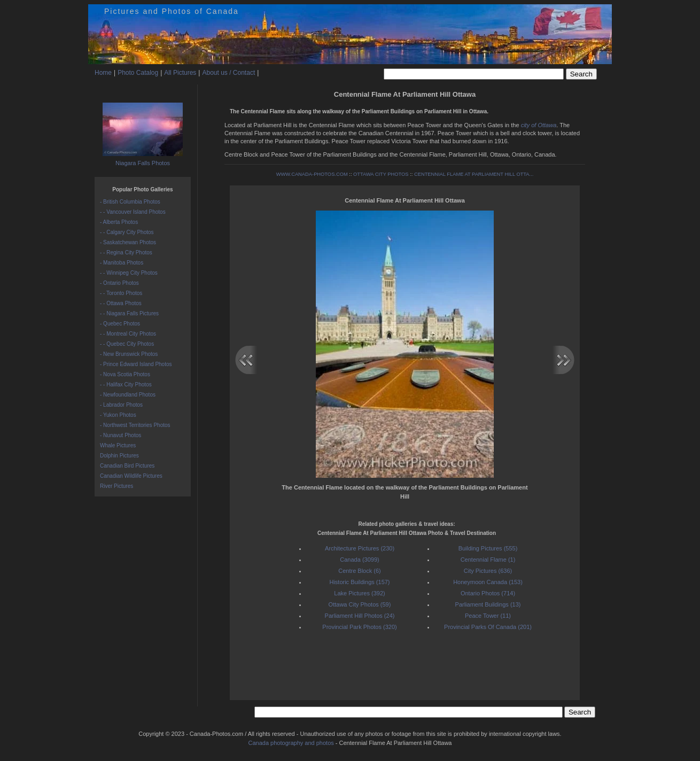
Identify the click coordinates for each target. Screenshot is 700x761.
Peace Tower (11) (488, 616)
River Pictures (116, 486)
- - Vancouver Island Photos (133, 212)
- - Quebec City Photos (127, 344)
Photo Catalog (138, 73)
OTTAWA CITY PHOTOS (381, 174)
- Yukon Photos (118, 415)
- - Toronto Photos (121, 293)
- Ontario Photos (119, 283)
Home (103, 73)
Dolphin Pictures (119, 456)
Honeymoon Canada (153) (488, 582)
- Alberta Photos (119, 222)
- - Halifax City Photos (126, 385)
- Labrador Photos (121, 405)
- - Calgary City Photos (127, 232)
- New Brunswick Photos (129, 354)
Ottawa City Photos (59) (360, 604)
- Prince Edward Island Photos (136, 364)
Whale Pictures (118, 445)
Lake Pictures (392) (359, 593)
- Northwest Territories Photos (135, 425)
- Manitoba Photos (122, 263)
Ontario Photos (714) (488, 593)
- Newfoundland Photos (128, 395)
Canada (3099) (359, 560)
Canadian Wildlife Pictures (131, 476)
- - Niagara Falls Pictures (129, 313)
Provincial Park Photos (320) (359, 627)
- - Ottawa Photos (121, 303)
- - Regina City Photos (126, 253)
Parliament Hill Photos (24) (360, 616)
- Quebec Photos (120, 324)
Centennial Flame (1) (488, 560)
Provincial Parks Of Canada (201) (488, 627)
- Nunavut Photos (120, 435)
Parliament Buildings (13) (488, 604)
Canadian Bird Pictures (127, 466)
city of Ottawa (539, 125)
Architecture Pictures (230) (360, 548)
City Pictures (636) (488, 571)
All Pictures (180, 73)
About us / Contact (228, 73)
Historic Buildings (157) (359, 582)
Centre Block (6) (359, 571)
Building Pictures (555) (488, 548)
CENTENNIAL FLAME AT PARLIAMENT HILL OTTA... (474, 174)
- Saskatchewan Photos (128, 242)
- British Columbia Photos (130, 202)
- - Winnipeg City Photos (129, 273)
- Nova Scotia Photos (125, 374)
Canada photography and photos (291, 743)
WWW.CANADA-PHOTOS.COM (312, 174)
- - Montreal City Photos (128, 334)
